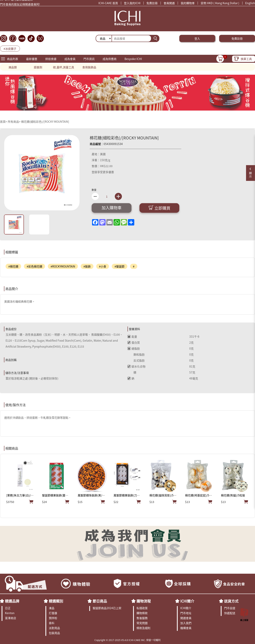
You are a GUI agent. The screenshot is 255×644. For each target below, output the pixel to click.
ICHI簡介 (187, 601)
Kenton (10, 613)
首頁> (4, 122)
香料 (52, 623)
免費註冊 (152, 3)
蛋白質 (134, 342)
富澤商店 (11, 618)
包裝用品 (54, 633)
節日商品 (100, 601)
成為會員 (70, 59)
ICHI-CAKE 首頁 (108, 3)
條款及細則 (143, 628)
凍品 (52, 608)
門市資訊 (89, 59)
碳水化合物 (136, 366)
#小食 (103, 266)
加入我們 (186, 623)
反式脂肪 (136, 360)
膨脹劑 (38, 67)
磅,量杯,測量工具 (64, 67)
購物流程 (144, 601)
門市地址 (186, 613)
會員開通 (169, 3)
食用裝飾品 (89, 67)
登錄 (94, 172)
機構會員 (186, 628)
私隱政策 (142, 608)
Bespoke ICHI (133, 59)
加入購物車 (112, 208)
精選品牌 (12, 601)
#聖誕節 (120, 266)
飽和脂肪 (136, 354)
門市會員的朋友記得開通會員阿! (20, 5)
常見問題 (142, 623)
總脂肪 (134, 348)
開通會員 (186, 618)
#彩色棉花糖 (34, 266)
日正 (8, 608)
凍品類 (13, 67)
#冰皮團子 (10, 49)
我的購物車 (188, 3)
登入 (197, 38)
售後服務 (142, 618)
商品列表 (13, 59)
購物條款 (142, 613)
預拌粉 (53, 618)
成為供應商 (110, 59)
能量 (132, 336)
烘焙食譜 (51, 59)
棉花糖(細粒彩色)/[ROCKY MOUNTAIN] (45, 122)
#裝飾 (87, 266)
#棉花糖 (13, 266)
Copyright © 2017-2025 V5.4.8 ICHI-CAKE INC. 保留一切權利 (127, 640)
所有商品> (14, 122)
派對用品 (54, 628)
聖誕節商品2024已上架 (107, 608)
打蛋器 (53, 613)
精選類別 (56, 601)
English (250, 3)
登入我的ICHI (132, 3)
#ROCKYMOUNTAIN (63, 266)
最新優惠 (32, 59)
